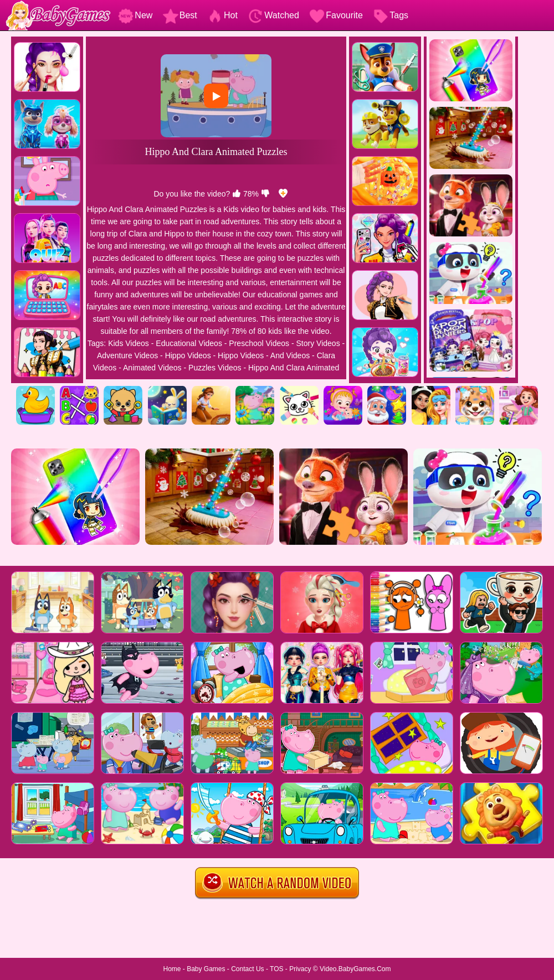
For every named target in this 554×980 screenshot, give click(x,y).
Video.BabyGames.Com (355, 969)
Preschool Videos (259, 343)
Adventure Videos (127, 355)
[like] (237, 194)
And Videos (290, 355)
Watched (273, 15)
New (135, 15)
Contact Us (247, 969)
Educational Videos (189, 343)
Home (172, 969)
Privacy (300, 969)
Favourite (336, 15)
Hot (222, 15)
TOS (276, 969)
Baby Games (206, 969)
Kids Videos (129, 343)
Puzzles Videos (215, 368)
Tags (391, 15)
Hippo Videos (188, 355)
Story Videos (318, 343)
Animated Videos (152, 368)
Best (180, 15)
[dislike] (265, 194)
